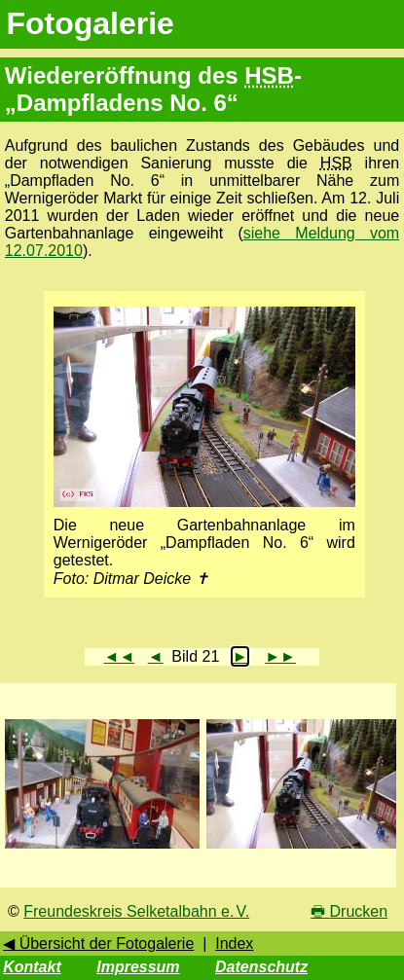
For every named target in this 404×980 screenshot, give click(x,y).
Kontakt (32, 967)
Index (234, 944)
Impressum (138, 967)
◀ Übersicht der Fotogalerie (98, 944)
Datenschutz (261, 967)
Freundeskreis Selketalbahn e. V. (136, 911)
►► (280, 656)
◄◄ (120, 656)
